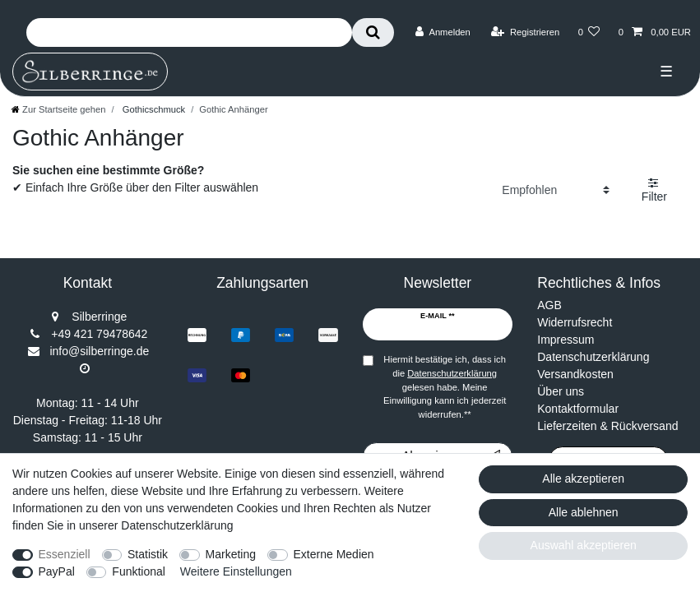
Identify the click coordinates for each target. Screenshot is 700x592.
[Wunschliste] (589, 32)
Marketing (231, 554)
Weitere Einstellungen (236, 571)
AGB (549, 305)
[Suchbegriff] (189, 32)
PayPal (57, 571)
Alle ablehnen (584, 512)
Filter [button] (654, 190)
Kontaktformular (578, 409)
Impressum (566, 340)
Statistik (148, 554)
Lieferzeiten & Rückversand (607, 426)
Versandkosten (575, 374)
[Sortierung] (556, 190)
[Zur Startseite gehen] (58, 109)
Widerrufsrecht (575, 322)
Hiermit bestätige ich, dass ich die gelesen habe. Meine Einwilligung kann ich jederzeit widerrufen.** (445, 387)
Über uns (561, 391)
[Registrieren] (525, 32)
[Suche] (373, 32)
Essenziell (65, 554)
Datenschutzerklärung (593, 357)
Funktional (139, 571)
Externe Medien (334, 554)
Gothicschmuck (153, 109)
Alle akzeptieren (583, 479)
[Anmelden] (443, 32)
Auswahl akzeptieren (584, 545)
